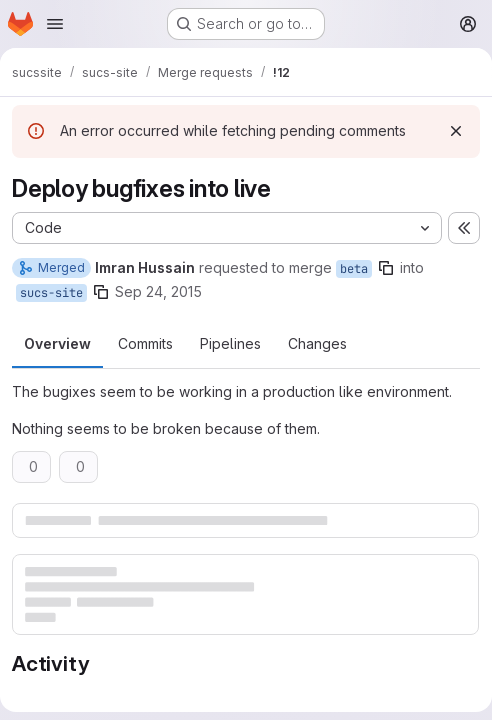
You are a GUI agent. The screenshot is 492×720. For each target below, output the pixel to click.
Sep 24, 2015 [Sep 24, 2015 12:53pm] (158, 291)
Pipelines (230, 343)
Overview (57, 343)
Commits (145, 343)
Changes (317, 343)
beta (354, 269)
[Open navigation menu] (55, 24)
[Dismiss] (456, 131)
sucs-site (51, 293)
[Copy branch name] (386, 268)
